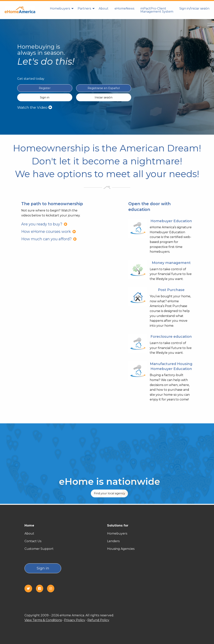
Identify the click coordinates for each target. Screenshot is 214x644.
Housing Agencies (121, 549)
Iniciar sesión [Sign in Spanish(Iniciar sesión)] (104, 97)
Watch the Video (35, 107)
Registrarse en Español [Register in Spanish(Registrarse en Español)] (104, 88)
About (104, 8)
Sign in (43, 568)
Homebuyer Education (171, 221)
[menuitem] (61, 10)
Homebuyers (117, 533)
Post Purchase (171, 290)
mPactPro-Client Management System (157, 10)
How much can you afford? (49, 239)
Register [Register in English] (45, 88)
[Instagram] (52, 589)
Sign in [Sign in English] (45, 97)
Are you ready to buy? (44, 224)
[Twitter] (30, 589)
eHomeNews (124, 8)
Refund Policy (98, 620)
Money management (171, 263)
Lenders (113, 541)
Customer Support (39, 549)
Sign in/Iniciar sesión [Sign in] (194, 8)
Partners (84, 8)
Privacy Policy (75, 620)
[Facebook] (41, 589)
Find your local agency (109, 493)
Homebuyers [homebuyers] (60, 8)
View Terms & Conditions (43, 620)
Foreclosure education (171, 336)
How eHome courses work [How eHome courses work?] (49, 232)
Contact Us (33, 541)
